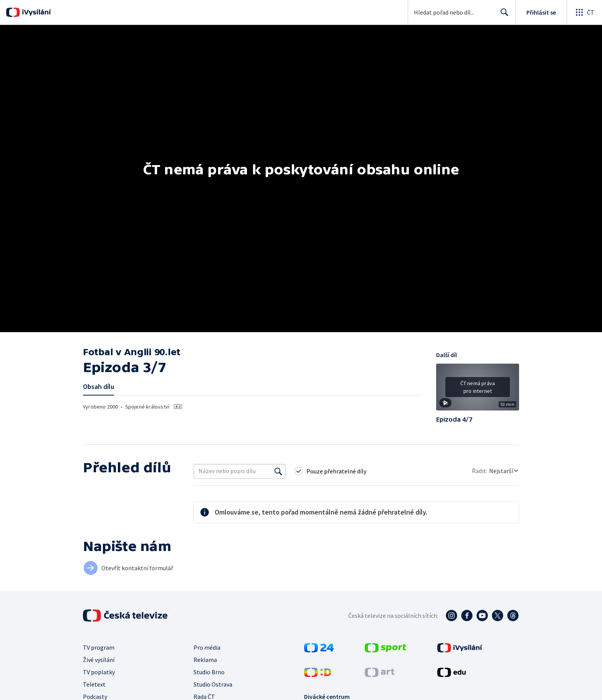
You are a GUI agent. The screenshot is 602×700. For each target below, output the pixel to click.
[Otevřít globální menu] (584, 12)
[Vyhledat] (278, 471)
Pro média (207, 647)
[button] (478, 390)
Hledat (502, 15)
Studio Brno (209, 672)
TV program (99, 647)
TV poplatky (99, 672)
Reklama (205, 660)
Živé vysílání (99, 660)
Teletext (94, 684)
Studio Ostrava (213, 684)
